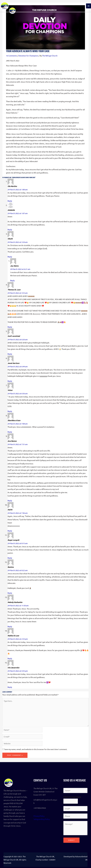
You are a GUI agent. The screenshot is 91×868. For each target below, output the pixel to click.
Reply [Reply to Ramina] (10, 593)
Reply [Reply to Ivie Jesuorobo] (10, 687)
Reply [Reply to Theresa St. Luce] (10, 327)
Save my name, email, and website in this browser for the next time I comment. (36, 749)
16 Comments (12, 56)
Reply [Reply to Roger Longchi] (10, 558)
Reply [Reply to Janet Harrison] (10, 381)
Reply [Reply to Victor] (10, 411)
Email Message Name (72, 797)
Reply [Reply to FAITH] (10, 531)
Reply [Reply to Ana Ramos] (10, 501)
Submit (71, 840)
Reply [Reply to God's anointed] (10, 354)
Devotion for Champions (28, 56)
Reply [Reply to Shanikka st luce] (10, 432)
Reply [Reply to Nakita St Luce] (10, 658)
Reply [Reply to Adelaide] (10, 229)
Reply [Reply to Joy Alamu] (12, 280)
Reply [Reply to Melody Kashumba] (10, 626)
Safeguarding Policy (42, 819)
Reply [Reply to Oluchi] (10, 257)
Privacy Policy (39, 816)
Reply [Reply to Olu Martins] (10, 201)
